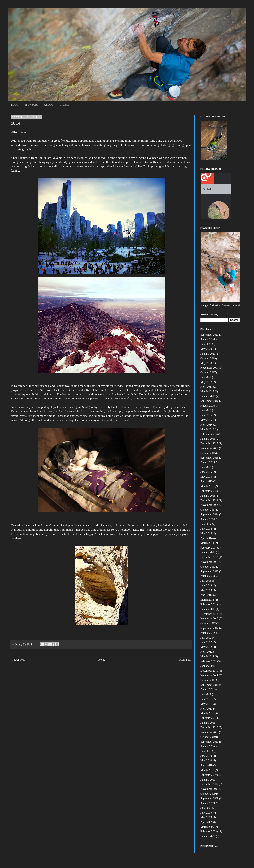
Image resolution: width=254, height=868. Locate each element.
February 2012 (209, 661)
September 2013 (209, 571)
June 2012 (206, 642)
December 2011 (209, 671)
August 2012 (208, 633)
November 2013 (209, 562)
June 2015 (206, 472)
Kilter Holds (138, 394)
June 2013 (206, 586)
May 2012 (206, 647)
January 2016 (208, 439)
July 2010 (206, 751)
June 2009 (206, 813)
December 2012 (209, 614)
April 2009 (206, 822)
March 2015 (207, 486)
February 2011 (209, 718)
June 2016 (206, 415)
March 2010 (207, 770)
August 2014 (208, 519)
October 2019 (208, 358)
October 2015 (208, 453)
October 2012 (208, 623)
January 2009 (208, 836)
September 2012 (209, 628)
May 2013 (206, 590)
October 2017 (208, 373)
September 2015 (209, 458)
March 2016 (207, 429)
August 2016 (208, 406)
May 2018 (206, 363)
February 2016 (209, 434)
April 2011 (206, 709)
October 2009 (208, 794)
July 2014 (206, 524)
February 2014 (209, 548)
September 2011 (209, 685)
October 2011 (208, 680)
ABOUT (49, 105)
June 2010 (206, 756)
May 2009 (206, 817)
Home (102, 660)
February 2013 (209, 604)
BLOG (15, 105)
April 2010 (206, 765)
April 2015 (206, 481)
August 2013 (208, 576)
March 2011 (207, 713)
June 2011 (206, 699)
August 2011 (207, 690)
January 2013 (208, 609)
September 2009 (209, 799)
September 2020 (209, 335)
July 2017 (206, 377)
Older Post (185, 660)
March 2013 (207, 600)
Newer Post (18, 660)
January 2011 (208, 723)
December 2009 (209, 784)
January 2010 (208, 780)
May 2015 (206, 477)
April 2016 (206, 425)
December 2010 (209, 728)
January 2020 (208, 354)
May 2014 (206, 533)
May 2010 (206, 761)
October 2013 (208, 567)
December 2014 (209, 500)
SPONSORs (31, 105)
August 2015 (208, 462)
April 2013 (206, 595)
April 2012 (206, 652)
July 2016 (206, 410)
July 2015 (206, 467)
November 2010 (209, 732)
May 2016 (206, 420)
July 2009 (206, 808)
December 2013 (209, 557)
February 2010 (209, 775)
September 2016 (209, 401)
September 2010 (209, 742)
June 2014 (206, 529)
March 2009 (207, 827)
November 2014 (209, 505)
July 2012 (206, 638)
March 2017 (207, 391)
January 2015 (208, 496)
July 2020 (206, 344)
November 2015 (209, 448)
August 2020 (208, 339)
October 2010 (208, 737)
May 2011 (206, 704)
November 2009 (209, 789)
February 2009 (209, 832)
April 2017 (206, 387)
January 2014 (208, 552)
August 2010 (208, 746)
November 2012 (209, 619)
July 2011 (206, 694)
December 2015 (209, 444)
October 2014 (208, 510)
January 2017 (208, 396)
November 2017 (209, 368)
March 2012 (207, 657)
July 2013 (206, 581)
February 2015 (209, 491)
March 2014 (207, 543)
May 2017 (206, 382)
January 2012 (208, 666)
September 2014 (209, 515)
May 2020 (206, 349)
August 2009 (208, 803)
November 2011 (209, 675)
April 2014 (206, 538)
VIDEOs (64, 105)
